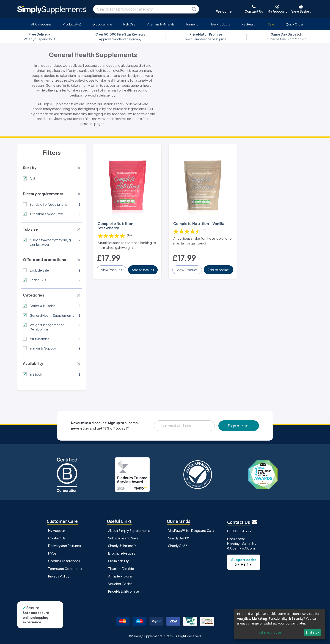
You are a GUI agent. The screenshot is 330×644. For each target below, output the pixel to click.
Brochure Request (122, 553)
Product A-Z (72, 24)
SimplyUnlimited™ (122, 546)
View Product (111, 270)
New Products (220, 24)
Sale (271, 24)
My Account (57, 530)
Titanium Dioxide (121, 569)
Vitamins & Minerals (161, 24)
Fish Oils (129, 24)
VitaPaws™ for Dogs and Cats (191, 530)
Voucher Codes (120, 584)
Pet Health (249, 24)
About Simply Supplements (129, 530)
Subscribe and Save (123, 538)
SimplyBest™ (179, 538)
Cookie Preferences (64, 561)
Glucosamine (102, 24)
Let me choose (270, 632)
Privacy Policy (59, 576)
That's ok (312, 632)
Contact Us (57, 538)
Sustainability (118, 561)
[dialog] (280, 624)
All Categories (41, 24)
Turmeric (192, 24)
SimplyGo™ (178, 546)
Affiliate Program (121, 576)
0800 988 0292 (239, 531)
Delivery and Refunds (65, 546)
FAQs (52, 553)
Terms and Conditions (65, 569)
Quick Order (294, 24)
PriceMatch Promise (124, 591)
